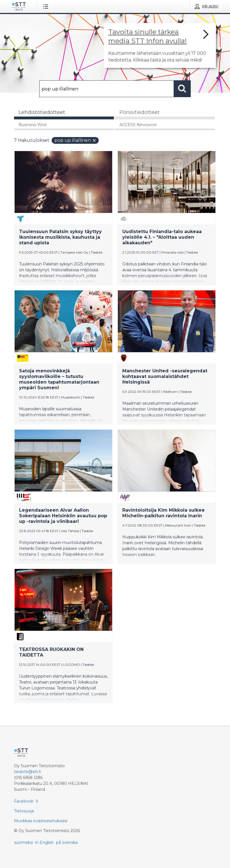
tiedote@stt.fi (28, 772)
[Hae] (107, 89)
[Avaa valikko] (47, 6)
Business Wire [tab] (33, 125)
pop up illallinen (75, 140)
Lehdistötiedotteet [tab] (42, 112)
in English (44, 842)
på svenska (67, 842)
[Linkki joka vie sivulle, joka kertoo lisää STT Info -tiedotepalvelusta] (160, 45)
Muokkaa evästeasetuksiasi (41, 821)
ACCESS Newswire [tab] (138, 125)
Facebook (24, 801)
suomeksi (23, 842)
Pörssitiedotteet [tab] (140, 112)
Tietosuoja (24, 811)
